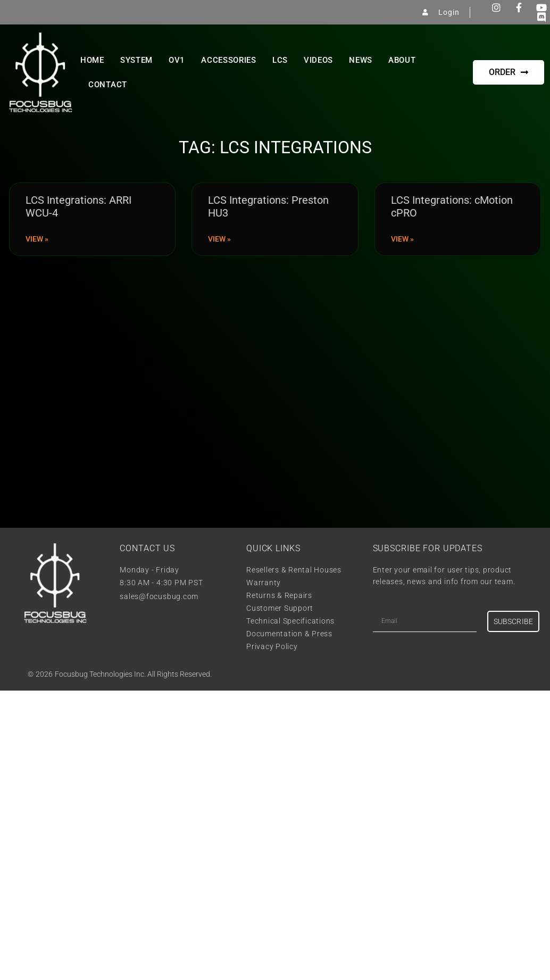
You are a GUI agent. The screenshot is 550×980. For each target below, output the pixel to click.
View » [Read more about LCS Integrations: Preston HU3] (219, 239)
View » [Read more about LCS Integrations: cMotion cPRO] (402, 239)
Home (92, 60)
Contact (108, 85)
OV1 (177, 60)
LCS (280, 60)
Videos (318, 60)
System (136, 60)
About (402, 60)
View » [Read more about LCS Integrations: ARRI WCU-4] (37, 239)
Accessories (229, 60)
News (361, 60)
